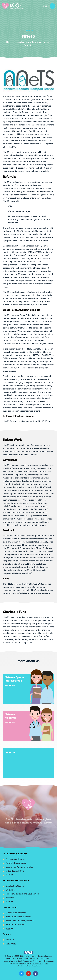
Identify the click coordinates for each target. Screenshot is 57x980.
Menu (49, 6)
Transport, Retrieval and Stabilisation (22, 894)
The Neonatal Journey (16, 859)
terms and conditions (40, 964)
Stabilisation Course (15, 886)
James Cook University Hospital (20, 921)
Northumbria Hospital (16, 925)
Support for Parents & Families (19, 867)
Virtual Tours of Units (15, 871)
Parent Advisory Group (16, 863)
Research (10, 898)
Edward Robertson (33, 966)
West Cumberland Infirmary (18, 917)
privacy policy (24, 964)
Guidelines (11, 890)
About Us (10, 940)
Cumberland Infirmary (16, 913)
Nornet (27, 956)
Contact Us (11, 944)
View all (9, 875)
